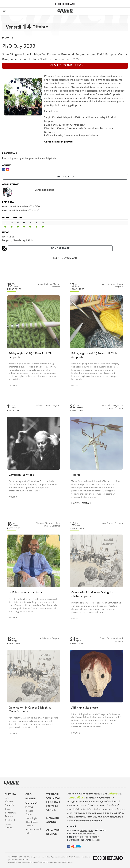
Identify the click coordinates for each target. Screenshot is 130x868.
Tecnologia (32, 818)
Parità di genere (52, 808)
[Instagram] (7, 170)
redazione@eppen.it (88, 834)
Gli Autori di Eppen (53, 832)
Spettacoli (10, 820)
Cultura (10, 794)
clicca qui (96, 840)
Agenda (51, 823)
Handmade (32, 822)
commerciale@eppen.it (88, 837)
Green (29, 826)
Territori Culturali (53, 796)
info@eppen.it (87, 831)
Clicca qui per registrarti (58, 142)
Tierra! (76, 475)
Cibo (28, 794)
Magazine (53, 818)
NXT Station (8, 237)
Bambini (30, 799)
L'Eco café (53, 802)
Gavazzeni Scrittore (21, 475)
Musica (9, 817)
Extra (29, 807)
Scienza (9, 828)
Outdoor (32, 803)
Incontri (8, 38)
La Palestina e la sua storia (25, 593)
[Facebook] (4, 170)
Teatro (8, 824)
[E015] (78, 846)
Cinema (9, 802)
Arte (7, 798)
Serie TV (10, 805)
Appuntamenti (33, 830)
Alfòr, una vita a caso (85, 708)
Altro (29, 833)
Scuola (30, 811)
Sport (29, 815)
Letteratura (11, 813)
